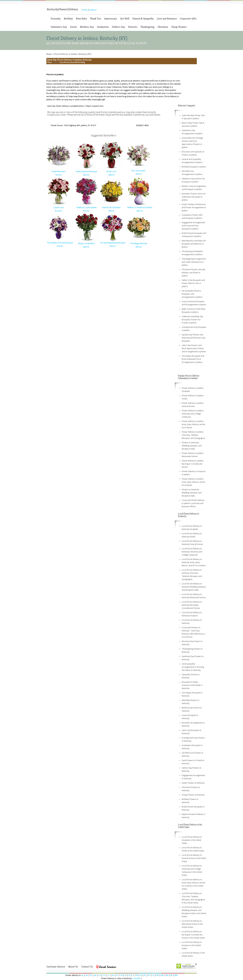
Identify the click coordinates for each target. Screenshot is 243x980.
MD (162, 975)
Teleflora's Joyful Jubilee (86, 208)
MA (167, 975)
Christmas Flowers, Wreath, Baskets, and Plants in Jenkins (194, 273)
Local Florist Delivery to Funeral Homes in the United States (194, 858)
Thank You (95, 19)
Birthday (68, 19)
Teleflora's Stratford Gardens (140, 208)
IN (137, 975)
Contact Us (87, 967)
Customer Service (56, 967)
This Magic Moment (139, 244)
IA (141, 975)
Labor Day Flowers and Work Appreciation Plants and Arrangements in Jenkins (194, 348)
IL (133, 975)
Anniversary (111, 19)
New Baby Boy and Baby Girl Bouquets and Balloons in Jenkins (194, 244)
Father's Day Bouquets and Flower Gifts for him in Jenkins (193, 283)
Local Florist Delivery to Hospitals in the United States (192, 840)
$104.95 (59, 211)
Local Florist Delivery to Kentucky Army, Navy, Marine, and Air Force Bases (194, 562)
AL (83, 975)
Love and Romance (167, 19)
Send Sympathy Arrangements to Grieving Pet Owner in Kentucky (193, 667)
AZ (91, 975)
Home (49, 54)
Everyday (56, 19)
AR (95, 975)
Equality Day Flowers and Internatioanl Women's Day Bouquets (194, 338)
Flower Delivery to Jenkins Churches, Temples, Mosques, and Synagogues (193, 435)
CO (104, 975)
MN (176, 975)
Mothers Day (87, 27)
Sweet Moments (59, 172)
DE (113, 975)
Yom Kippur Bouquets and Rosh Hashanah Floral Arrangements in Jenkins (193, 359)
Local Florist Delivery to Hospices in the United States (192, 945)
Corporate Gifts (188, 19)
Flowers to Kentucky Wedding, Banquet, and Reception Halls (192, 446)
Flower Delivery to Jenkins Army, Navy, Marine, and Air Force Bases (194, 424)
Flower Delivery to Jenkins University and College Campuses (193, 414)
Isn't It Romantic (139, 171)
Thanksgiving (147, 27)
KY (149, 975)
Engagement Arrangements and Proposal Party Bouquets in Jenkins (193, 226)
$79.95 (86, 211)
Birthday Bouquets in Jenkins (194, 167)
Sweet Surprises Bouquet (86, 172)
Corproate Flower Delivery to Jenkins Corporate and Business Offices (193, 503)
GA (121, 975)
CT (109, 975)
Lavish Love (59, 208)
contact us (56, 62)
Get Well (125, 19)
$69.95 (86, 175)
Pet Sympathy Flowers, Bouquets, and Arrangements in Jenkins (192, 294)
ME (158, 975)
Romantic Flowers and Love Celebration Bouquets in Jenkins (194, 197)
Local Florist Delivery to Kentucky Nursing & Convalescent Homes (192, 605)
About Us (73, 967)
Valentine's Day (59, 27)
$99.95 (139, 174)
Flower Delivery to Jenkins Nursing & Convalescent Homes (193, 464)
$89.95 (86, 247)
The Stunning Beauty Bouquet (112, 243)
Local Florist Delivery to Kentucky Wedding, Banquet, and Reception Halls (194, 587)
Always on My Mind (86, 244)
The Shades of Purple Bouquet (60, 243)
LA (153, 975)
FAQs (85, 10)
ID (130, 975)
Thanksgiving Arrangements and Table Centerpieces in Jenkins (194, 262)
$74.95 (59, 175)
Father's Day (118, 27)
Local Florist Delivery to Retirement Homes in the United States (192, 924)
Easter (73, 27)
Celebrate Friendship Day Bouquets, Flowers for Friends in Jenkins (192, 320)
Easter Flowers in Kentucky (193, 783)
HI (126, 975)
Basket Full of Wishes (111, 208)
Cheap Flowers (179, 27)
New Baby (81, 19)
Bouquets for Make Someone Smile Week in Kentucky (192, 685)
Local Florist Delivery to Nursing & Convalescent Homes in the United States (193, 935)
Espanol (93, 10)
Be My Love (111, 172)
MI (172, 975)
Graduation (103, 27)
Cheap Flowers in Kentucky (193, 795)
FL (117, 975)
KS (145, 975)
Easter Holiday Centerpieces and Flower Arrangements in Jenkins (194, 208)
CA (100, 975)
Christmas (163, 27)
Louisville (136, 978)
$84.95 (112, 175)
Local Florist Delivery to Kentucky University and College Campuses (192, 552)
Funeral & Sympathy (143, 19)
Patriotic (133, 27)
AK (87, 975)
